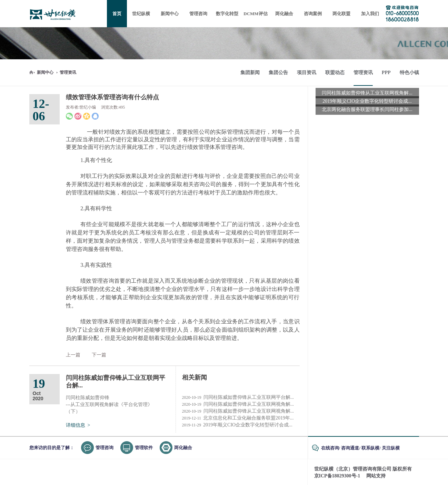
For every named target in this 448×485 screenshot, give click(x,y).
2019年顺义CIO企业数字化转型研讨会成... (237, 425)
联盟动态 (335, 73)
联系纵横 (370, 448)
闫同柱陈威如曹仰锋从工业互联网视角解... (238, 404)
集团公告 (278, 73)
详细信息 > (78, 425)
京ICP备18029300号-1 (337, 476)
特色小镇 (409, 73)
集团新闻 (250, 73)
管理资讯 (68, 72)
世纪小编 (88, 107)
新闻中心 (45, 72)
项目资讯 (307, 73)
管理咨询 (104, 448)
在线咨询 (330, 448)
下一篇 (99, 355)
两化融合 (183, 448)
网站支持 (376, 476)
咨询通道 (350, 448)
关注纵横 (391, 448)
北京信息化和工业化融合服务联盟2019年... (238, 418)
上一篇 (73, 355)
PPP (386, 73)
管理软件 (144, 448)
